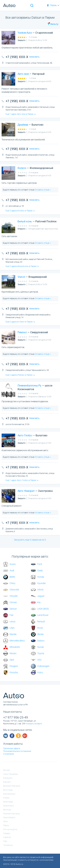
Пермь (53, 5)
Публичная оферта (12, 748)
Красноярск (9, 806)
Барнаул (7, 782)
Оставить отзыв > (43, 190)
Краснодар (8, 802)
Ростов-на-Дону (10, 829)
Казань (6, 798)
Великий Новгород (12, 786)
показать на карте (34, 724)
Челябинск (8, 845)
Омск (6, 821)
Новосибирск (9, 817)
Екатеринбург (9, 794)
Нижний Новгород (11, 814)
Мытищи (7, 810)
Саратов (7, 837)
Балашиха (8, 778)
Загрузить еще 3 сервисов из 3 (30, 540)
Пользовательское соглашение (17, 751)
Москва (7, 770)
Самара (7, 833)
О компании (9, 754)
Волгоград (8, 790)
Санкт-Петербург (11, 774)
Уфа (5, 841)
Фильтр (53, 24)
